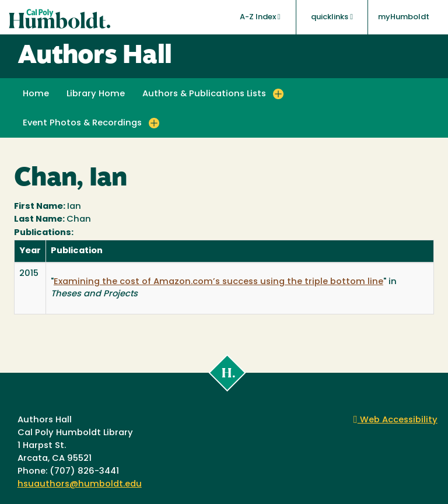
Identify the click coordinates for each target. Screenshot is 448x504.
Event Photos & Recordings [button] (82, 123)
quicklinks (332, 17)
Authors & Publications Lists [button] (204, 94)
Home (36, 94)
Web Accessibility (395, 420)
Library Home (96, 94)
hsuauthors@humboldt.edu (80, 484)
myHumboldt (404, 17)
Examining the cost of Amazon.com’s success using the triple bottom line (218, 282)
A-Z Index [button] (260, 17)
